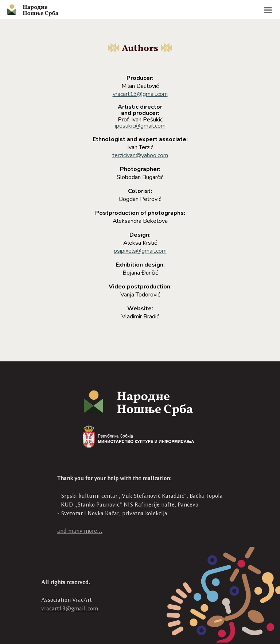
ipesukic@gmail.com (140, 126)
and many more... (80, 531)
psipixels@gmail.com (140, 251)
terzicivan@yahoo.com (140, 155)
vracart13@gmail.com (140, 94)
